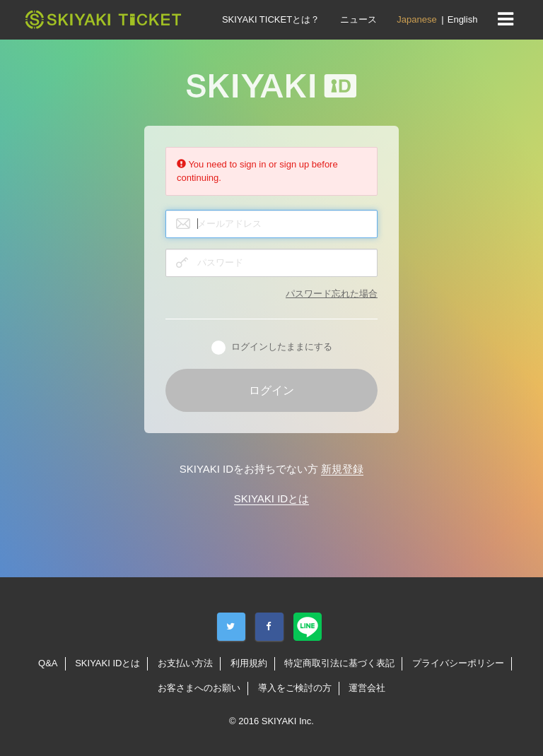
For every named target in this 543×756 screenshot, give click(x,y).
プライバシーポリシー (458, 663)
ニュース (358, 19)
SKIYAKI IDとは (271, 498)
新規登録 (342, 469)
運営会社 (367, 688)
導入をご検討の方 (295, 688)
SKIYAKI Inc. (288, 721)
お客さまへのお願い (199, 688)
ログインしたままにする (272, 348)
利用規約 (249, 663)
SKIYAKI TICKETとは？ (271, 19)
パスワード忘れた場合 (332, 294)
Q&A (48, 663)
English (463, 19)
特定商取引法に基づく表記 (339, 663)
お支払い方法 (185, 663)
